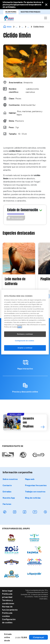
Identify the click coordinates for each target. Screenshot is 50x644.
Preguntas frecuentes (36, 485)
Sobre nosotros (10, 479)
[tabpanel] (19, 266)
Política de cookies (7, 614)
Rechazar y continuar (25, 334)
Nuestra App (9, 498)
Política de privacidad (7, 595)
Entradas (7, 491)
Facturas (7, 504)
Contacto (7, 485)
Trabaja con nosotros (35, 491)
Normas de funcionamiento (10, 608)
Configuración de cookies (9, 621)
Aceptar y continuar (25, 348)
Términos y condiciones (8, 602)
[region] (25, 322)
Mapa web (30, 479)
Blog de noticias (33, 498)
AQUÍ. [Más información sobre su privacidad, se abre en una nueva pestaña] (20, 327)
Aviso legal (7, 591)
